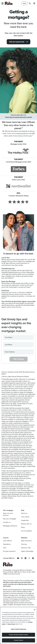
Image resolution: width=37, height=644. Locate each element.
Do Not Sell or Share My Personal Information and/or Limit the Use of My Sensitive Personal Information (18, 583)
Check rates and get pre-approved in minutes (18, 117)
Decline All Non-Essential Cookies (18, 635)
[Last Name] (18, 345)
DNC (34, 572)
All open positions (9, 551)
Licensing (15, 570)
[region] (18, 626)
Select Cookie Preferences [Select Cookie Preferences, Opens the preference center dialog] (18, 629)
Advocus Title (26, 548)
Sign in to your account (8, 514)
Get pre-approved (17, 42)
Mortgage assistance (10, 526)
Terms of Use (27, 572)
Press (23, 527)
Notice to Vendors (26, 570)
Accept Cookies (18, 640)
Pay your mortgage (10, 519)
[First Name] (18, 337)
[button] (2, 3)
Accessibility (7, 570)
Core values (25, 517)
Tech (5, 548)
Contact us (7, 522)
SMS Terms (18, 572)
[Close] (35, 610)
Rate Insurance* (26, 541)
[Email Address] (18, 352)
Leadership (25, 520)
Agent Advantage (27, 551)
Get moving (19, 359)
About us (24, 513)
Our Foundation (27, 531)
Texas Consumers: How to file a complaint (17, 581)
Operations (7, 544)
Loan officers (7, 541)
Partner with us (26, 524)
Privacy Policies (8, 572)
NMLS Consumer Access (12, 574)
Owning (24, 544)
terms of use (11, 624)
